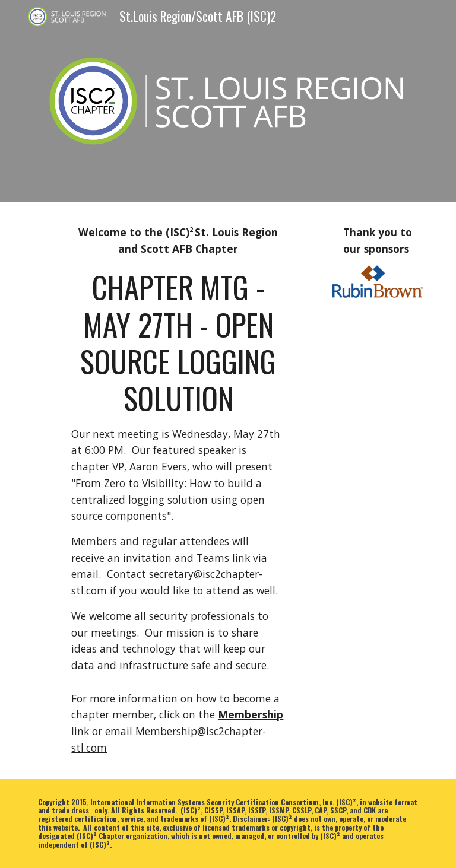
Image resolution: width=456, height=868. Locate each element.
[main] (178, 449)
